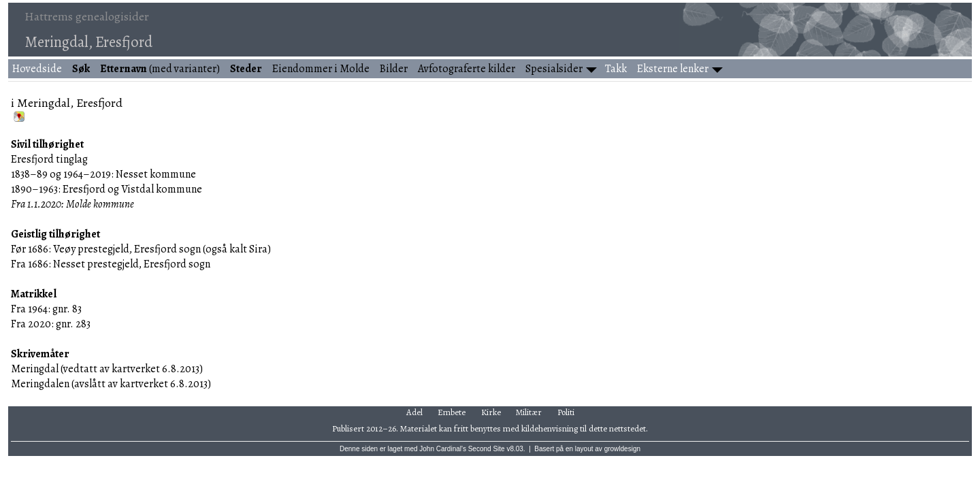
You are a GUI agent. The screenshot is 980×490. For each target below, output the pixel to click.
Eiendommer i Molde (321, 69)
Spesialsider (554, 69)
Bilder (394, 69)
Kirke (491, 412)
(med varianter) (160, 69)
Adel (414, 412)
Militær (529, 412)
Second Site (487, 449)
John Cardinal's (443, 449)
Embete (452, 412)
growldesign (622, 449)
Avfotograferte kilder (467, 69)
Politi (566, 412)
